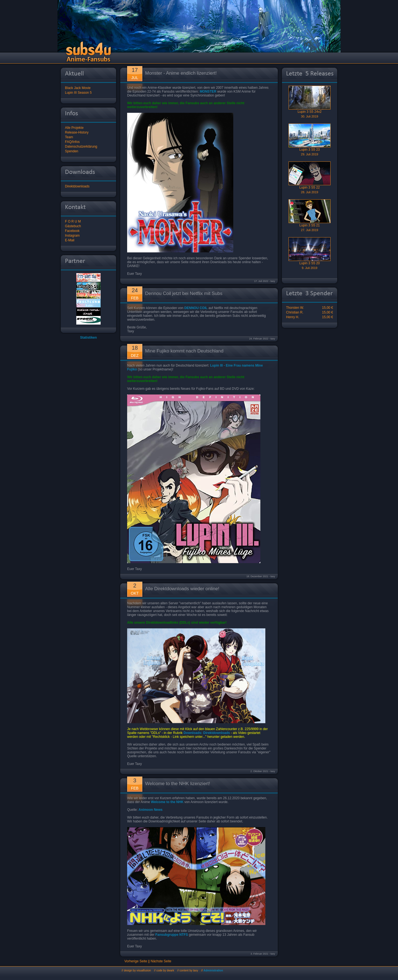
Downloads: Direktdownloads (207, 733)
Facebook (72, 231)
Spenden (72, 151)
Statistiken (89, 338)
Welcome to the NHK (167, 802)
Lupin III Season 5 (78, 93)
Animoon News (150, 810)
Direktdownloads (77, 186)
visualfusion (144, 970)
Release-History (77, 132)
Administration (213, 970)
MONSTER (208, 92)
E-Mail (70, 240)
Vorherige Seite (136, 961)
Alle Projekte (74, 128)
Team (69, 137)
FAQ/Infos (72, 142)
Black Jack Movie (78, 88)
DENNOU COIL (196, 308)
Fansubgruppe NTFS (172, 935)
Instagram (72, 236)
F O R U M (73, 221)
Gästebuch (73, 226)
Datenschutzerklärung (81, 147)
